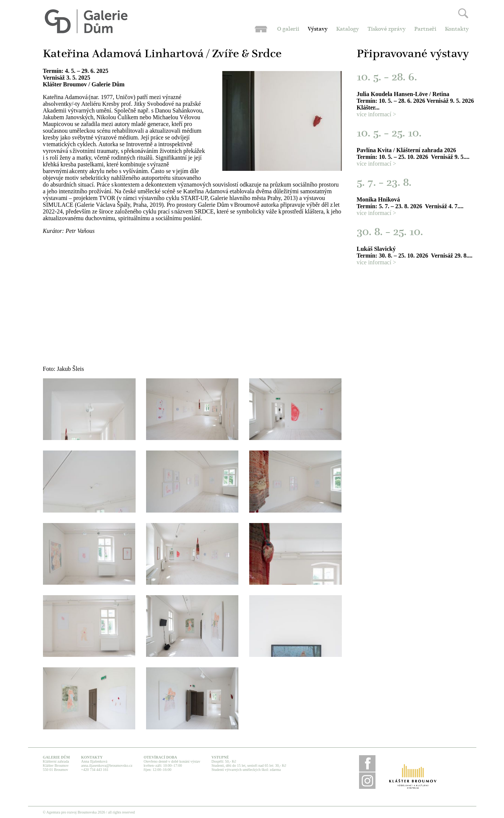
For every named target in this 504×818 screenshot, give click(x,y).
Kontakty (457, 29)
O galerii (288, 29)
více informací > (377, 114)
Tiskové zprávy (387, 29)
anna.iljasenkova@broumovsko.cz (107, 765)
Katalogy (348, 29)
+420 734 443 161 (95, 770)
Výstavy (318, 29)
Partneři (425, 29)
